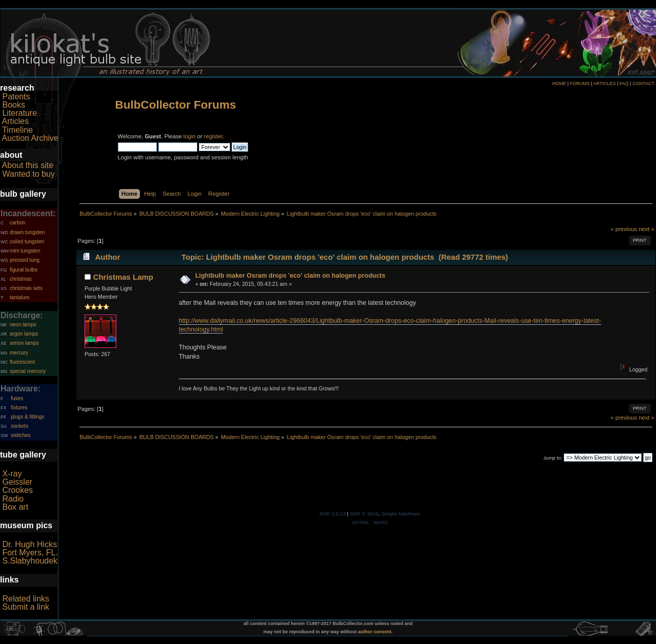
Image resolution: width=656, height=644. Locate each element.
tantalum (19, 297)
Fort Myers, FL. (30, 553)
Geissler (17, 482)
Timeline (17, 130)
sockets (19, 426)
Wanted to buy (28, 174)
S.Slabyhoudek (30, 561)
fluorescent (22, 362)
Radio (13, 499)
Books (13, 105)
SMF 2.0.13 (333, 514)
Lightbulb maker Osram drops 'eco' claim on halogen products (290, 276)
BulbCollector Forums (176, 105)
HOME (559, 84)
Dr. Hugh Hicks (29, 544)
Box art (15, 507)
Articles (15, 121)
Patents (16, 97)
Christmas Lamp (123, 277)
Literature (19, 113)
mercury (19, 353)
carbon (18, 223)
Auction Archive (30, 138)
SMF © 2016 (364, 514)
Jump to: (553, 458)
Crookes (17, 490)
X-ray (12, 474)
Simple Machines (401, 514)
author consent (375, 632)
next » (647, 229)
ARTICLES (605, 84)
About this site (28, 165)
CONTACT (643, 84)
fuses (17, 398)
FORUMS (580, 84)
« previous (624, 229)
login (190, 136)
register (213, 136)
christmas (21, 279)
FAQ (624, 84)
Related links (26, 599)
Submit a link (26, 607)
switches (20, 435)
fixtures (19, 408)
